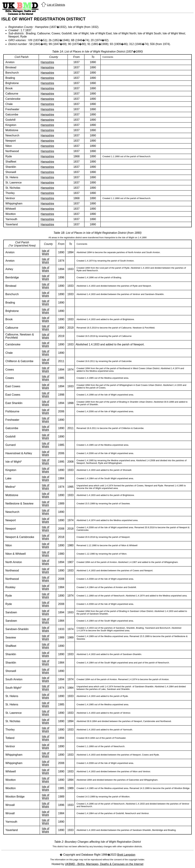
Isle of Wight (45, 252)
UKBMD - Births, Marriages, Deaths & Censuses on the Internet (104, 864)
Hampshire (47, 62)
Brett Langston (126, 855)
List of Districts (56, 5)
